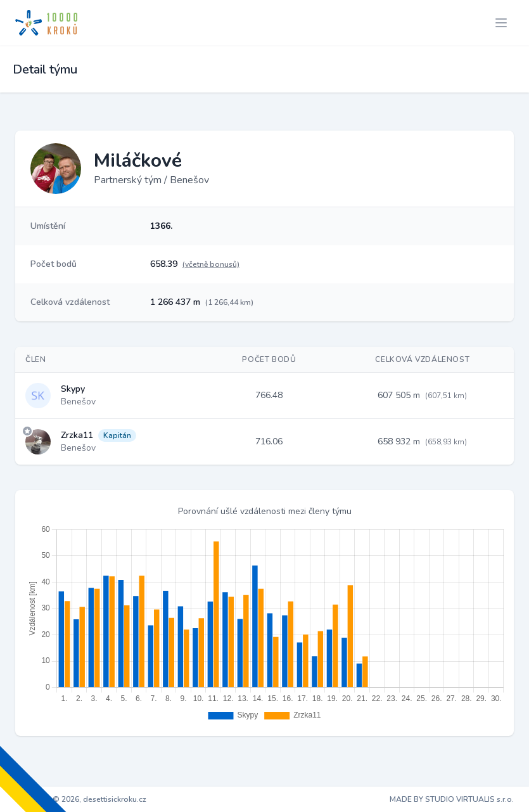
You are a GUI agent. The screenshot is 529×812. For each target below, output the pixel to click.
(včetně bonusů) (211, 264)
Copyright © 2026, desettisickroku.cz (81, 799)
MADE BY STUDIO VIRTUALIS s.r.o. (452, 799)
